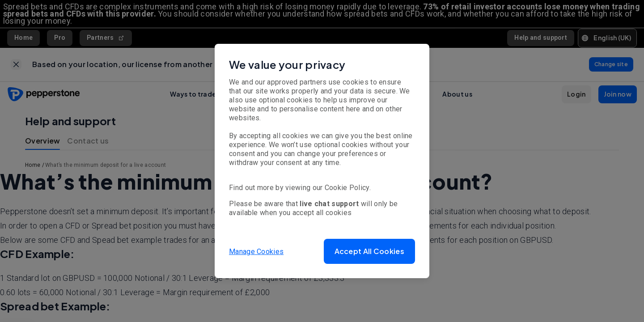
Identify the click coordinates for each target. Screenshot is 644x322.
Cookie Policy (347, 188)
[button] (369, 251)
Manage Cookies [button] (256, 251)
